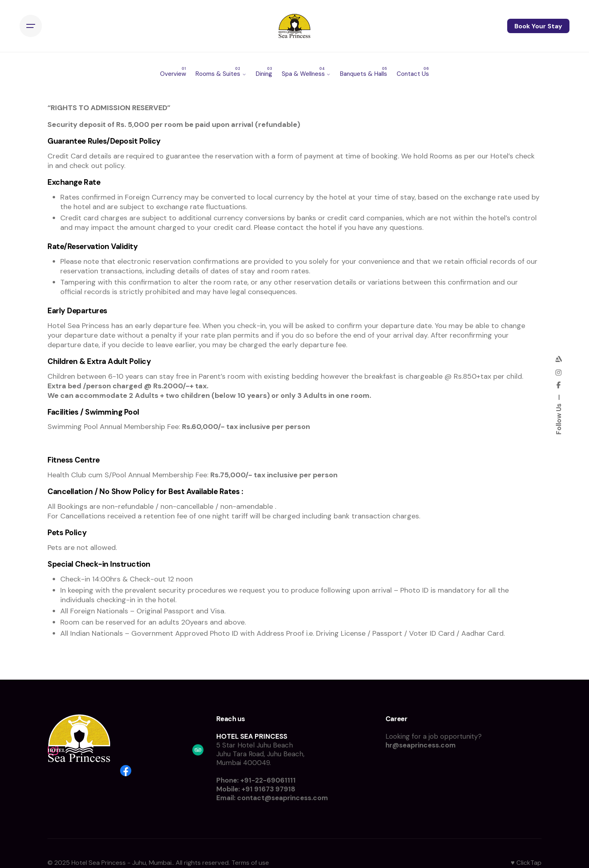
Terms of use (250, 863)
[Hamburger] (31, 26)
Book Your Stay (538, 26)
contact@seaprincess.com (283, 798)
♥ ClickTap (526, 863)
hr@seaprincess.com (421, 745)
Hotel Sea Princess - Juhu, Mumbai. (122, 863)
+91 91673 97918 (268, 789)
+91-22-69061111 (268, 780)
